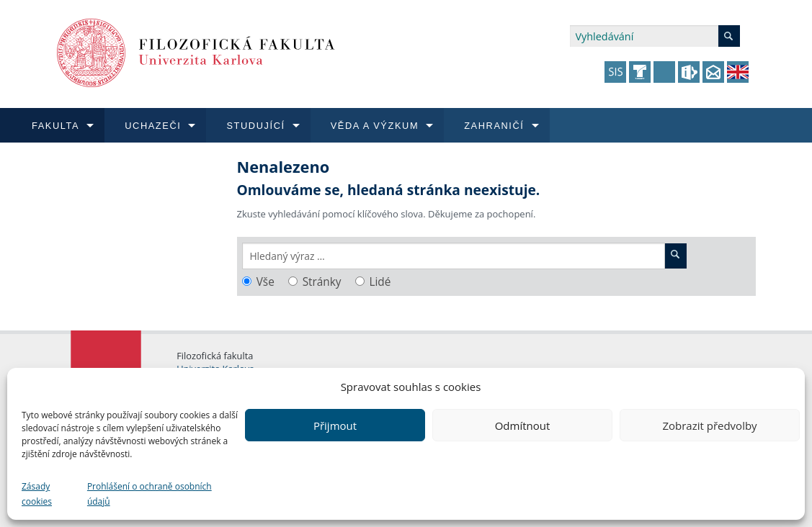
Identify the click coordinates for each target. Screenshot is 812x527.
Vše (266, 282)
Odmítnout (523, 425)
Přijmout (335, 425)
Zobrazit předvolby (709, 425)
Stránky (322, 282)
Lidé (380, 282)
